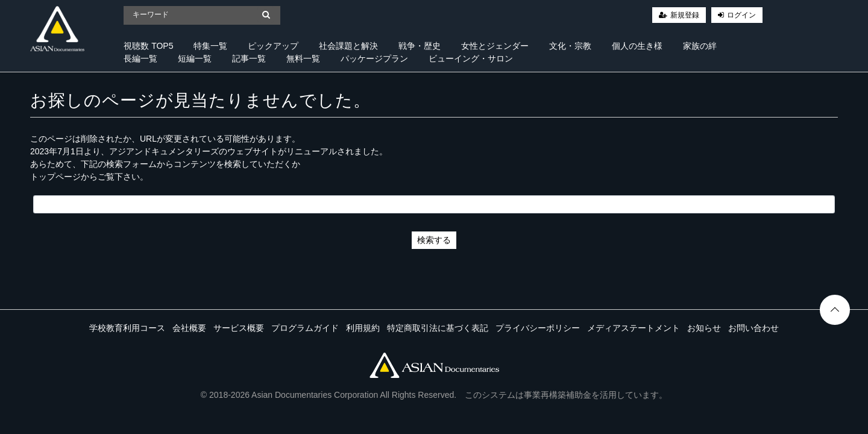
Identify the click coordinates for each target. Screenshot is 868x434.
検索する (434, 240)
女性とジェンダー (495, 46)
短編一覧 (195, 58)
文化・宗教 (570, 46)
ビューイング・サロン (471, 58)
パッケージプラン (374, 58)
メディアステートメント (634, 328)
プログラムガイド (305, 328)
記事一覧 (249, 58)
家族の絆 (700, 46)
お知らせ (704, 328)
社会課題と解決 (348, 46)
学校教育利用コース (127, 328)
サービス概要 (239, 328)
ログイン (741, 15)
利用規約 (363, 328)
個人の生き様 (637, 46)
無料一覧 (303, 58)
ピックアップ (273, 46)
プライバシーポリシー (538, 328)
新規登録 (685, 15)
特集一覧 (210, 46)
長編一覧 (140, 58)
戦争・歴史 (420, 46)
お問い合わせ (753, 328)
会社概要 (189, 328)
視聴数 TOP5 (148, 46)
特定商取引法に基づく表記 (438, 328)
